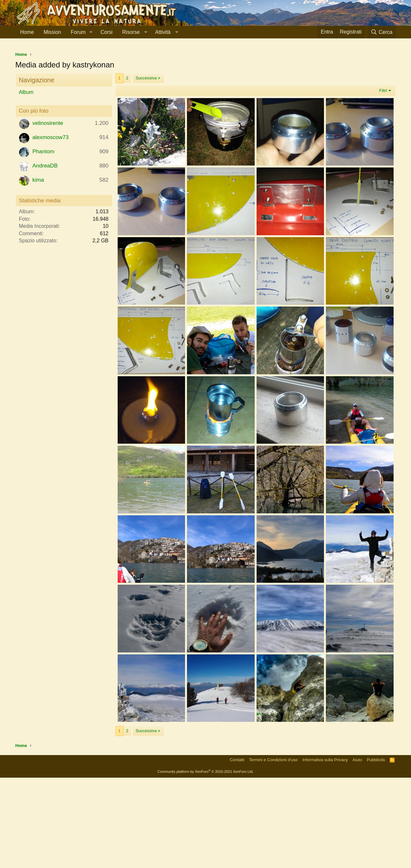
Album (26, 182)
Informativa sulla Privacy (325, 850)
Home (27, 32)
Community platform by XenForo (206, 862)
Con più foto (34, 201)
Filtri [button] (383, 181)
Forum (78, 32)
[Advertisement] (206, 93)
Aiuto (357, 850)
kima (38, 270)
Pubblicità (376, 850)
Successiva (146, 168)
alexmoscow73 (51, 228)
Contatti (237, 850)
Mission (52, 32)
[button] (91, 32)
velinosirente (48, 213)
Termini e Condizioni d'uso (273, 850)
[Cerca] (382, 32)
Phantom (44, 242)
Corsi (107, 32)
